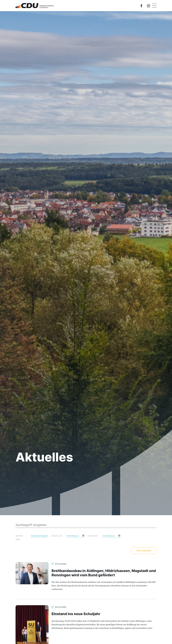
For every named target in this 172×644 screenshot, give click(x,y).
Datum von (57, 536)
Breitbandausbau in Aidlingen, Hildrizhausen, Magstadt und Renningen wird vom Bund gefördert (104, 573)
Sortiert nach (19, 538)
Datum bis (92, 536)
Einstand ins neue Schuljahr (76, 614)
